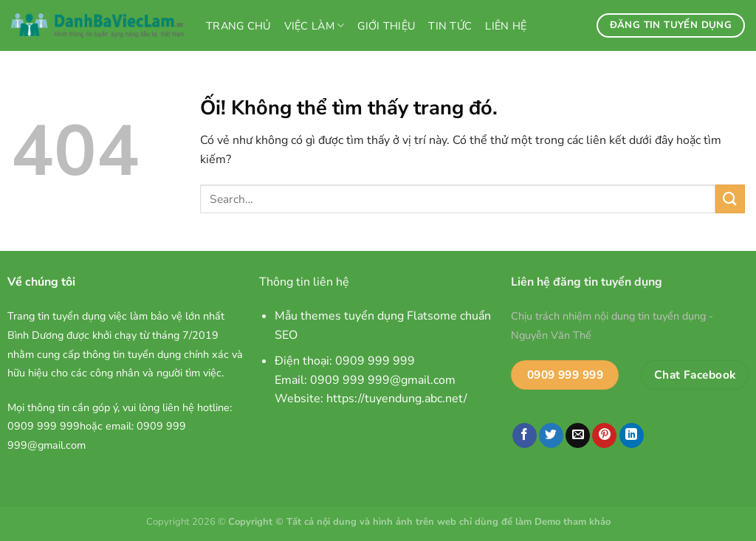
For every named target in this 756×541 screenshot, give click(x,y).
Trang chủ (238, 26)
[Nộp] (730, 199)
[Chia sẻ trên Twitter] (551, 435)
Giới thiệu (386, 26)
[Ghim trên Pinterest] (604, 435)
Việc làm (315, 26)
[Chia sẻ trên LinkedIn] (632, 435)
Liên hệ (506, 26)
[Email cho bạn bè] (578, 435)
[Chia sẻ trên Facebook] (525, 435)
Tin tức (450, 26)
